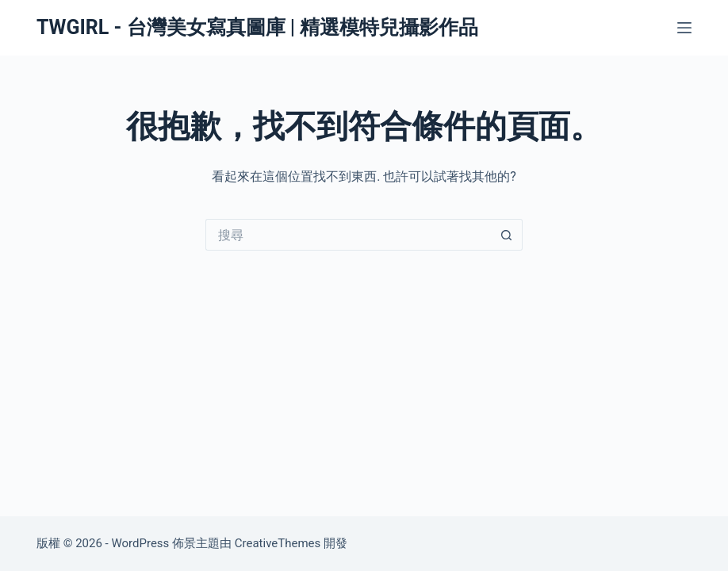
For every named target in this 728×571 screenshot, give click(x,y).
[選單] (684, 28)
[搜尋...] (348, 235)
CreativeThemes (278, 543)
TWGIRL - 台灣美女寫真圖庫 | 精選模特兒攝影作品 (257, 27)
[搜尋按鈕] (507, 235)
